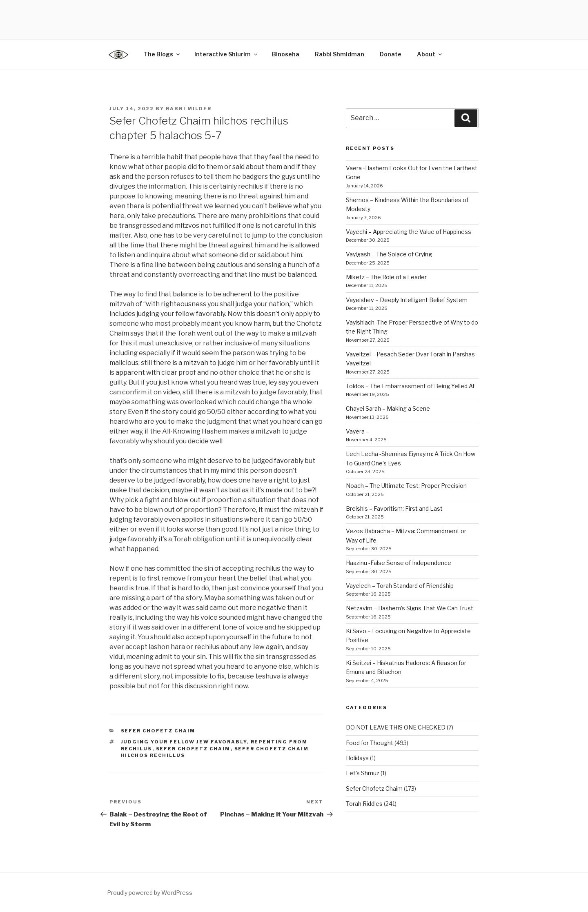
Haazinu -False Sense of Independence (399, 563)
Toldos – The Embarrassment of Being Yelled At (410, 386)
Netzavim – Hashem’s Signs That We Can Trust (410, 608)
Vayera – (357, 431)
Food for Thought (370, 743)
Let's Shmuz (363, 773)
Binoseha (286, 54)
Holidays (357, 758)
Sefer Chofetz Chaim (158, 731)
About (430, 54)
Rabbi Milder (189, 109)
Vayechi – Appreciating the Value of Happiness (409, 232)
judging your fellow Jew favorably (184, 742)
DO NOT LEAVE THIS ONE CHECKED (396, 727)
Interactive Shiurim (226, 54)
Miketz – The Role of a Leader (386, 277)
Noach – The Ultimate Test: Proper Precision (406, 486)
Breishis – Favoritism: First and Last (394, 508)
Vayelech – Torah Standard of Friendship (400, 586)
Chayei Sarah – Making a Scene (388, 408)
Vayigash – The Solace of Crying (389, 254)
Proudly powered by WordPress (150, 893)
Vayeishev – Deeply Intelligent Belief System (407, 300)
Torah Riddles (364, 804)
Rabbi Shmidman (340, 54)
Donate (391, 54)
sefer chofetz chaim (193, 749)
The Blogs (162, 54)
